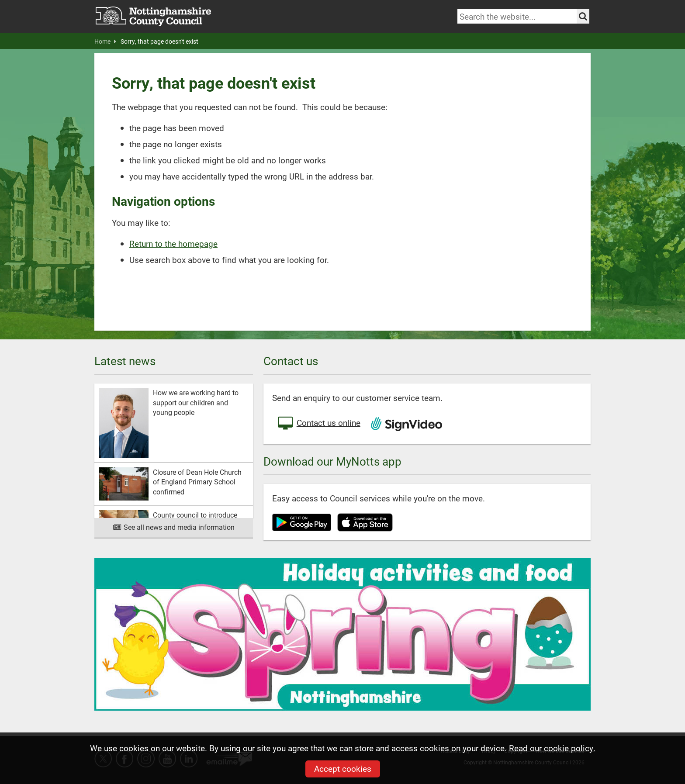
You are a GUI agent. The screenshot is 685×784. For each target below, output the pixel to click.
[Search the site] (583, 16)
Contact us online (318, 424)
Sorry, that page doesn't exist (159, 41)
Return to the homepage (173, 243)
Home (105, 41)
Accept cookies (343, 768)
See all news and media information (174, 527)
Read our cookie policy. (552, 748)
